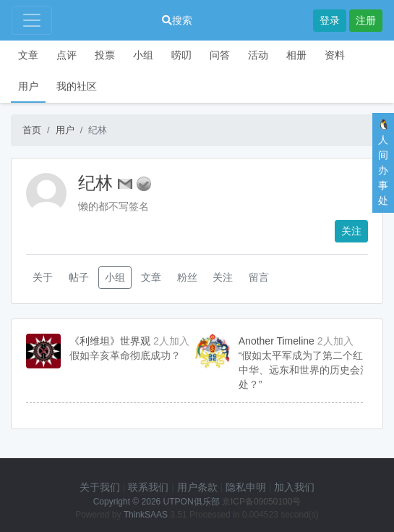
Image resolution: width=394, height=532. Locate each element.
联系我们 (148, 487)
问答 (220, 55)
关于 (43, 277)
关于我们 (100, 487)
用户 (28, 86)
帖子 (79, 277)
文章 (28, 55)
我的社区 (77, 86)
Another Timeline (277, 341)
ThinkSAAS (146, 515)
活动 (258, 55)
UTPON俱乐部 (192, 502)
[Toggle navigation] (32, 20)
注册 (366, 20)
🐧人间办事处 (384, 162)
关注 (351, 231)
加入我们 (294, 487)
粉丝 (187, 277)
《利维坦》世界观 (110, 341)
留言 (259, 277)
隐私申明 (246, 487)
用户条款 (197, 487)
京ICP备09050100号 (261, 502)
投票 (105, 55)
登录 (330, 20)
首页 (32, 130)
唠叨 (181, 55)
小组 (143, 55)
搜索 (177, 20)
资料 (335, 55)
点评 (67, 55)
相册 (296, 55)
